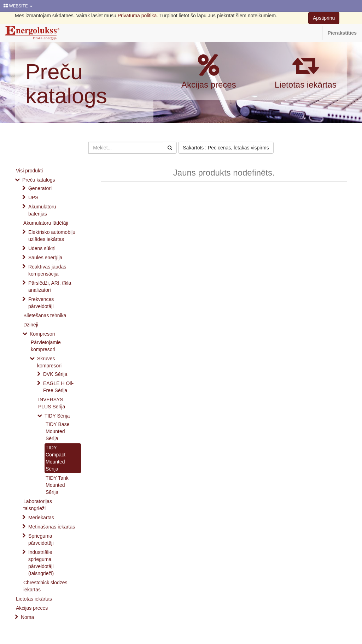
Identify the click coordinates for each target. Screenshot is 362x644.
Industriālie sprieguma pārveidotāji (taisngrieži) (41, 563)
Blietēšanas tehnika (45, 315)
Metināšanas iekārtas (52, 527)
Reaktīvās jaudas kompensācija (47, 270)
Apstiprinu (324, 18)
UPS (33, 197)
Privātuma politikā (137, 16)
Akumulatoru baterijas (42, 210)
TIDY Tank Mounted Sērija (57, 485)
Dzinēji (31, 325)
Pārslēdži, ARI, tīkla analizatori (50, 286)
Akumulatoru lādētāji (46, 223)
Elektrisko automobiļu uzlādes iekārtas (52, 236)
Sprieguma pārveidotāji (41, 539)
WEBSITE (18, 6)
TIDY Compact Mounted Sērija (56, 458)
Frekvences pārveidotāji (41, 303)
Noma (27, 617)
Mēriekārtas (41, 518)
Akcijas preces (209, 85)
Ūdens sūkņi (42, 248)
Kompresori (42, 334)
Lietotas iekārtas (306, 85)
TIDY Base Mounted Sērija (57, 431)
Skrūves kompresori (49, 362)
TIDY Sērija (57, 416)
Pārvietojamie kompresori (46, 346)
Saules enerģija (45, 258)
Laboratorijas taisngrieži (38, 505)
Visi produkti (29, 171)
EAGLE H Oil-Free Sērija (58, 387)
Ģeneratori (40, 188)
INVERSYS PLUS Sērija (52, 403)
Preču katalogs (66, 84)
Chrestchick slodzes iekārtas (45, 586)
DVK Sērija (55, 374)
